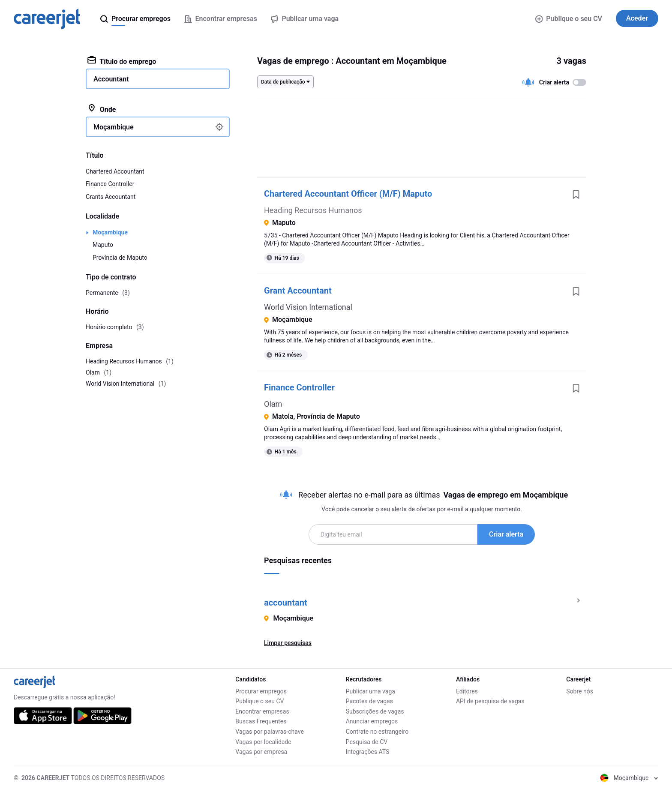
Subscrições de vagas (375, 711)
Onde (102, 109)
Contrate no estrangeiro (377, 732)
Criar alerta (506, 534)
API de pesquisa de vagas (490, 701)
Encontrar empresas (262, 711)
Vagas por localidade (263, 742)
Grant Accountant (298, 291)
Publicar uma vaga (370, 691)
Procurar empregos (261, 691)
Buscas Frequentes (261, 721)
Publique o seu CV (569, 19)
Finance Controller (299, 387)
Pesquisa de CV (367, 742)
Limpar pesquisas (288, 643)
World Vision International (308, 307)
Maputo (103, 245)
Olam (273, 404)
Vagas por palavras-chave (269, 732)
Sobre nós (580, 691)
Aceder (637, 18)
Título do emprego (122, 61)
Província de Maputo (120, 258)
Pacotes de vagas (369, 701)
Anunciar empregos (372, 721)
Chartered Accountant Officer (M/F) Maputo (348, 194)
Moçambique (110, 232)
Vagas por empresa (261, 752)
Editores (467, 691)
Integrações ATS (368, 752)
